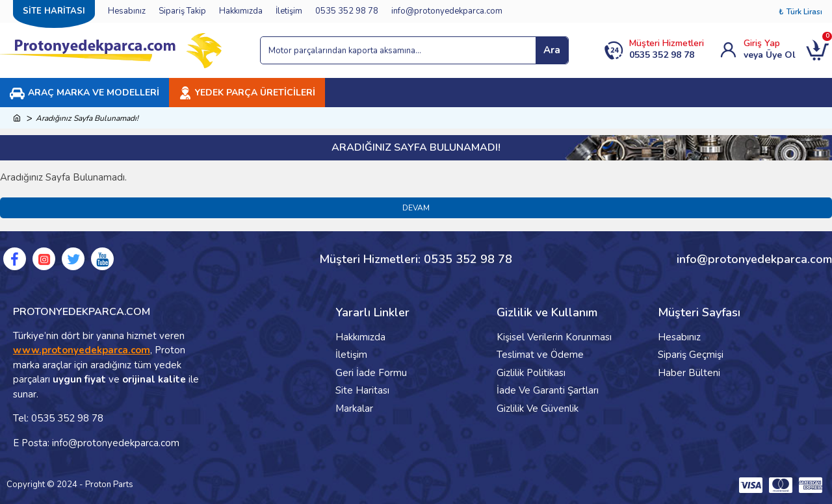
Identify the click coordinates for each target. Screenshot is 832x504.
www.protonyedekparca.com (82, 350)
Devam (416, 208)
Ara (552, 50)
